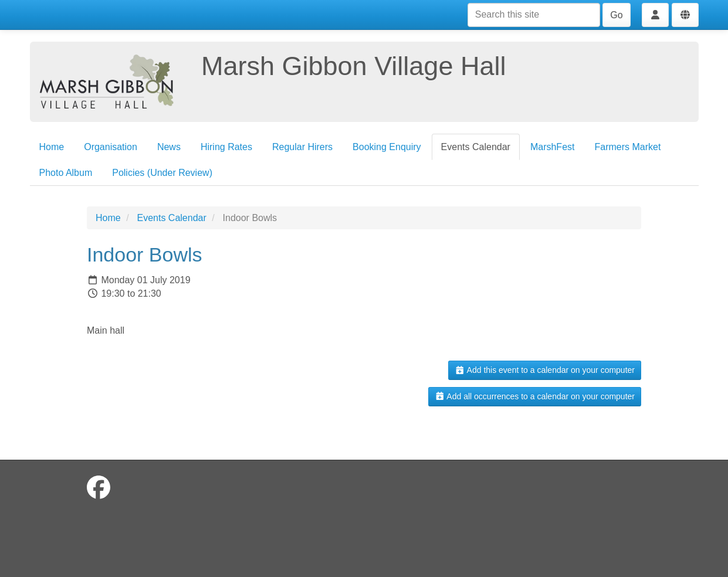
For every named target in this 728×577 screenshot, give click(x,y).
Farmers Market (627, 147)
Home (52, 147)
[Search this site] (534, 15)
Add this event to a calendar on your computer (545, 370)
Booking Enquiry (387, 147)
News (169, 147)
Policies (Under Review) (162, 173)
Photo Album (66, 173)
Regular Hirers (302, 147)
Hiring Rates (226, 147)
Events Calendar (476, 147)
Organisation (111, 147)
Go (616, 15)
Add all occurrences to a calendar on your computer (535, 396)
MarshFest (553, 147)
